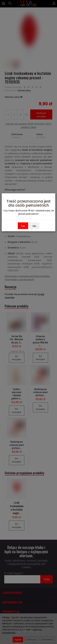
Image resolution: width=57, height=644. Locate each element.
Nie (34, 226)
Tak (23, 226)
